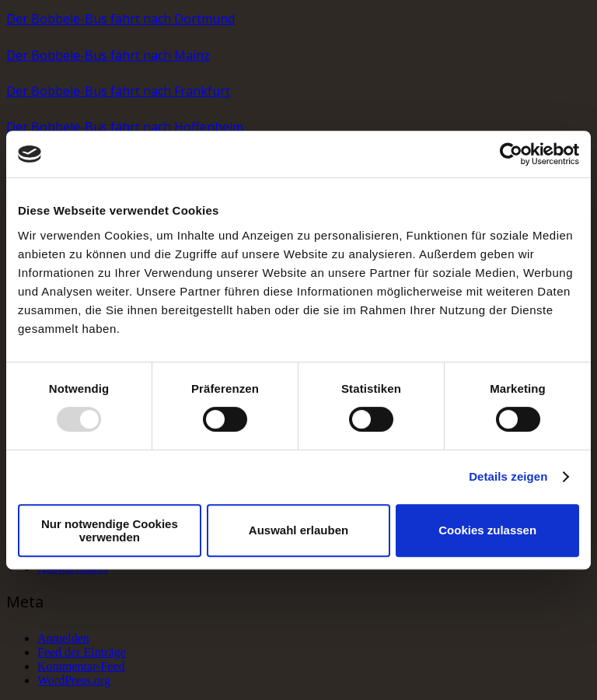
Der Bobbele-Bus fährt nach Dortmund (120, 19)
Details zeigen (508, 476)
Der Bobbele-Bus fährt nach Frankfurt (118, 91)
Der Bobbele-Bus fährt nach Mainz (108, 55)
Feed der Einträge (82, 652)
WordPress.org (74, 680)
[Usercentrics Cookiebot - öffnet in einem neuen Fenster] (511, 154)
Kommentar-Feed (81, 666)
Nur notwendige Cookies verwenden (110, 530)
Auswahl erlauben (298, 530)
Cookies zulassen (487, 530)
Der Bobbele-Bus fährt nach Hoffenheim (125, 127)
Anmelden (63, 638)
